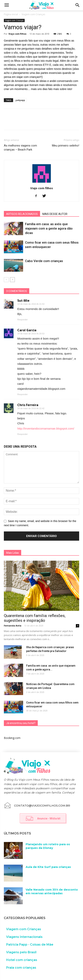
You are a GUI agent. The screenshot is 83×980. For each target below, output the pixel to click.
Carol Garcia (27, 330)
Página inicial (11, 14)
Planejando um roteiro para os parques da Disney (48, 846)
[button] (78, 5)
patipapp (20, 100)
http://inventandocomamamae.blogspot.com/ (46, 428)
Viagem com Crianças (33, 14)
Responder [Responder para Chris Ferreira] (23, 434)
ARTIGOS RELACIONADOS (22, 214)
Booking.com (12, 738)
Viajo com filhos (17, 34)
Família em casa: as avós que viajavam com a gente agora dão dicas (49, 228)
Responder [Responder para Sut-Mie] (23, 320)
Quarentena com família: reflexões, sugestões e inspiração (35, 618)
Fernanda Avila (13, 626)
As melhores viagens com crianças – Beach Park (20, 148)
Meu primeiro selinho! (66, 146)
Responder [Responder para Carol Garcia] (23, 394)
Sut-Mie (23, 301)
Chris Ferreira (28, 405)
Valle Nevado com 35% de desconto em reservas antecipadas (52, 892)
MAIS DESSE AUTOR (55, 214)
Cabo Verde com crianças (44, 261)
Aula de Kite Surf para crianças (48, 867)
